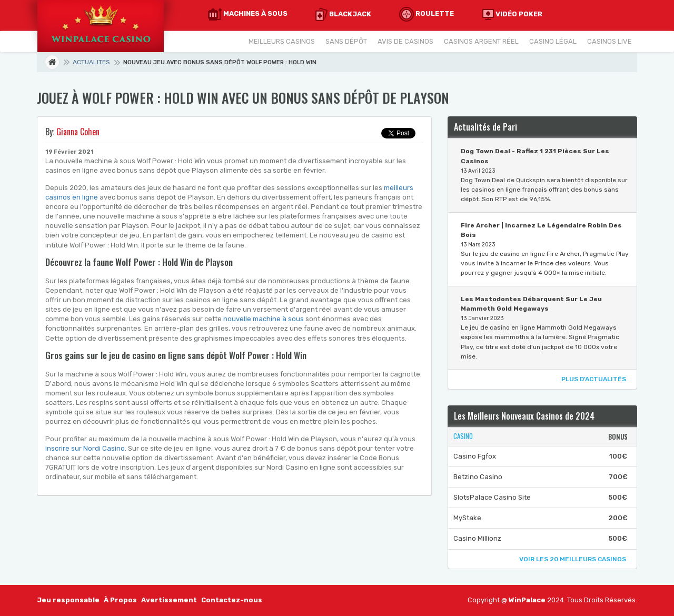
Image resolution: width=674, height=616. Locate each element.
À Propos (120, 600)
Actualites (91, 62)
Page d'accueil (59, 62)
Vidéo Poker (512, 14)
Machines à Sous (248, 14)
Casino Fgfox (475, 456)
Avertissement (169, 600)
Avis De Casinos (405, 41)
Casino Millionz (477, 538)
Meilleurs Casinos (282, 41)
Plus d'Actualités (594, 379)
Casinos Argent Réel (481, 41)
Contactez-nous (232, 600)
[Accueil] (100, 26)
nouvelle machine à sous (264, 319)
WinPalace (528, 600)
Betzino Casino (478, 477)
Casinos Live (609, 41)
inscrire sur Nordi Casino (85, 448)
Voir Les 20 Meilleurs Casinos (573, 559)
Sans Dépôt (346, 41)
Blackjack (343, 14)
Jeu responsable (68, 600)
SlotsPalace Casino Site (492, 497)
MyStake (467, 518)
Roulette (427, 14)
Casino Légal (553, 41)
